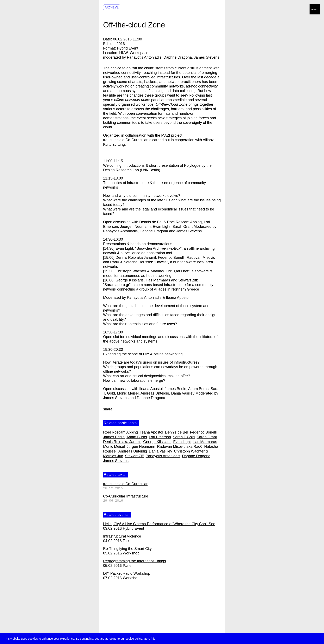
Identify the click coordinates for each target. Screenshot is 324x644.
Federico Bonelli (203, 432)
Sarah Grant (207, 437)
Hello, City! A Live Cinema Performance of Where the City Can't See (159, 524)
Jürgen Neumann (141, 447)
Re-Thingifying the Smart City (127, 549)
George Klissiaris (157, 442)
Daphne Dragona (196, 456)
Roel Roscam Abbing (120, 432)
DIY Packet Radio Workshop (127, 573)
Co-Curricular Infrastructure (126, 496)
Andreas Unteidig (133, 451)
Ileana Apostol (151, 432)
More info (149, 639)
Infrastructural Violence (122, 536)
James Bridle (114, 437)
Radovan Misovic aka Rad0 (180, 447)
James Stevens (116, 461)
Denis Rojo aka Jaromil (122, 442)
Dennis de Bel (176, 432)
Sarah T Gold (184, 437)
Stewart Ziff (134, 456)
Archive (112, 8)
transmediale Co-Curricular (125, 484)
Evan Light (182, 442)
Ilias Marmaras (205, 442)
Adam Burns (137, 437)
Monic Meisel (114, 447)
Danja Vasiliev (160, 451)
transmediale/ (16, 10)
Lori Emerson (160, 437)
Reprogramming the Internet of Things (135, 561)
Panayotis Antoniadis (163, 456)
